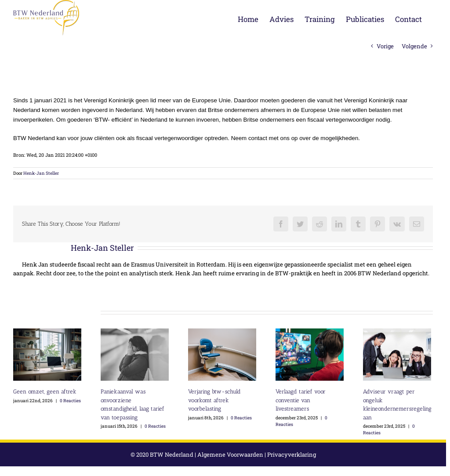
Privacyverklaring (292, 454)
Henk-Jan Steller (41, 173)
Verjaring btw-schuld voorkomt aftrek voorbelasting (214, 400)
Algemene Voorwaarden (230, 454)
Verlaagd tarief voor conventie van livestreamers (301, 400)
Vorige (385, 46)
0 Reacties (70, 401)
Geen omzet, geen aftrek (45, 391)
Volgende (414, 46)
